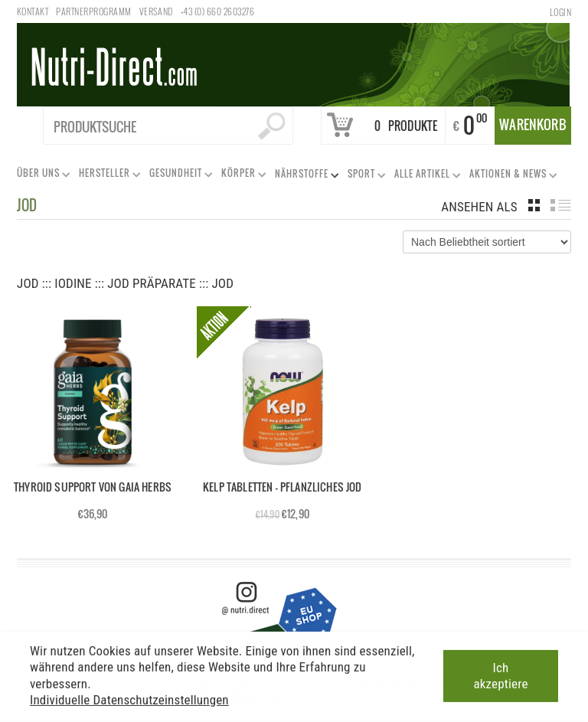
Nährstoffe (304, 176)
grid (534, 205)
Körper (241, 176)
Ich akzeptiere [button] (500, 673)
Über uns (41, 176)
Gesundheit (178, 176)
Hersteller (107, 176)
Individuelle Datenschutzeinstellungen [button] (129, 697)
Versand (156, 11)
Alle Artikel (425, 176)
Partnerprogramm (93, 11)
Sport (364, 176)
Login (560, 12)
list (561, 205)
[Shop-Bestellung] (487, 242)
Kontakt (33, 11)
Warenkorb (533, 124)
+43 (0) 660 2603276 (217, 11)
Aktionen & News (510, 176)
